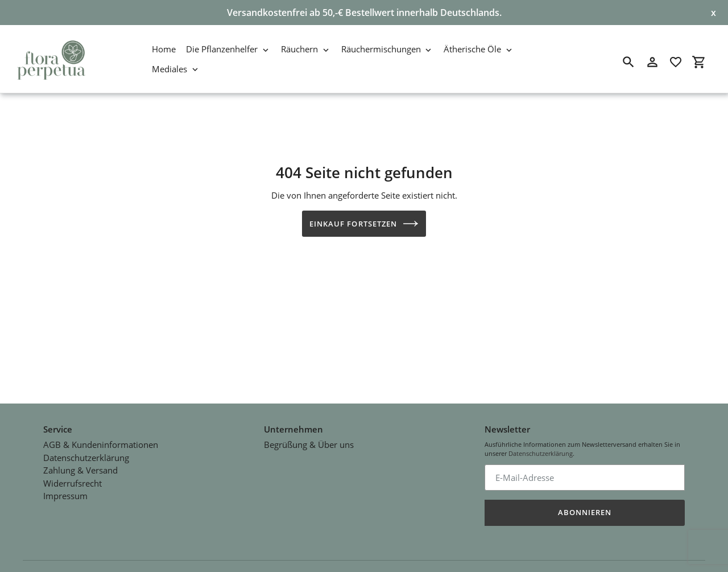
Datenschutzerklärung (86, 454)
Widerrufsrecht (73, 480)
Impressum (65, 493)
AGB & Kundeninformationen (101, 442)
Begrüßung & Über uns (309, 442)
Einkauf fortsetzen (364, 224)
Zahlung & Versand (80, 467)
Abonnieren (585, 509)
